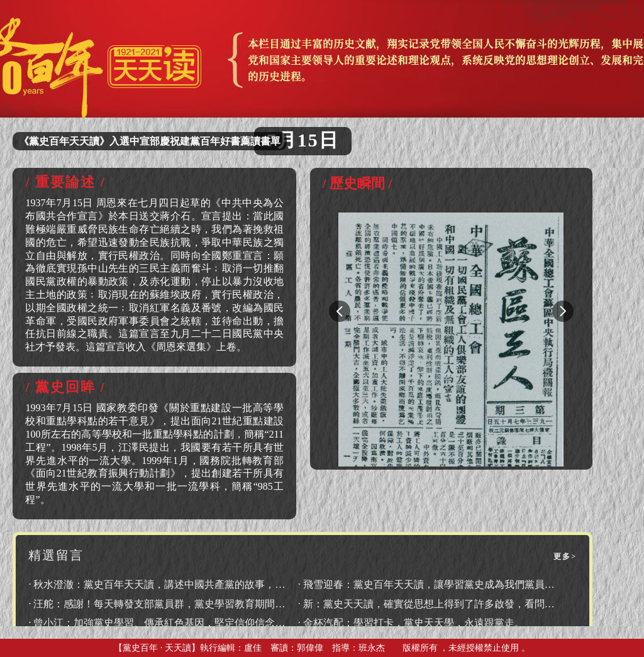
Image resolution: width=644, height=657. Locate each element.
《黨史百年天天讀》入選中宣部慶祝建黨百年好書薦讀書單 (150, 141)
